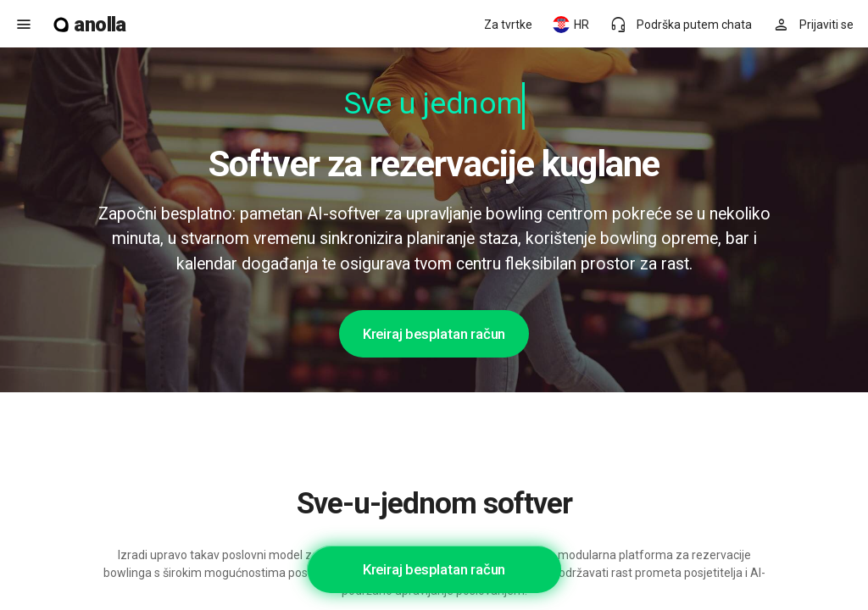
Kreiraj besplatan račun (434, 334)
